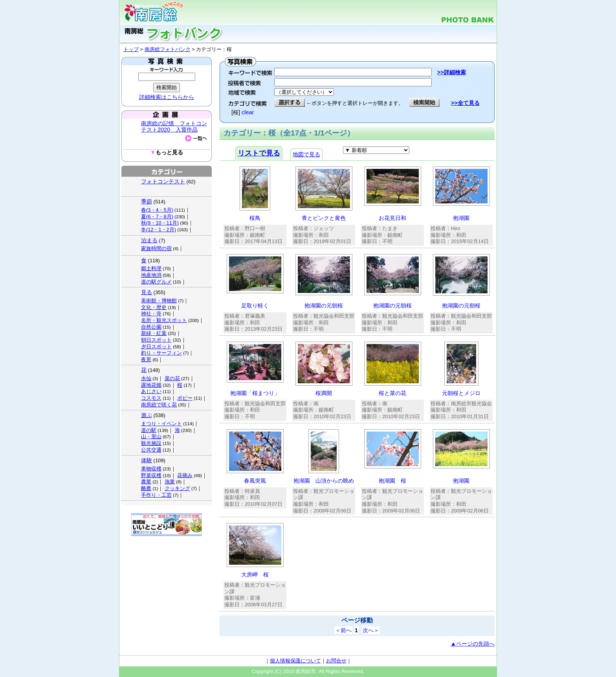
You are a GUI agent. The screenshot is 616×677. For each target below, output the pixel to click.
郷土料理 (151, 268)
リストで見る (259, 153)
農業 (146, 482)
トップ (131, 49)
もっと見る (167, 153)
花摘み (185, 475)
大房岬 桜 (255, 575)
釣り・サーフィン (161, 353)
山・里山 (151, 436)
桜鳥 (255, 218)
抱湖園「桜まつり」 (255, 393)
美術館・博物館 (159, 301)
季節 (147, 201)
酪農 (146, 488)
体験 (147, 460)
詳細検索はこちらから (167, 97)
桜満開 (324, 393)
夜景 (146, 360)
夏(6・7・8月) (157, 217)
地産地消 (151, 275)
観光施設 (151, 443)
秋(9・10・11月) (160, 223)
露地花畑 (151, 385)
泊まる (149, 240)
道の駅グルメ (156, 282)
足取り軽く (255, 306)
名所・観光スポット (164, 320)
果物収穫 (151, 469)
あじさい (151, 391)
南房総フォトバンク (168, 49)
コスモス (151, 398)
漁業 (170, 482)
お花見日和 (392, 218)
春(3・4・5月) (157, 210)
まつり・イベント (161, 424)
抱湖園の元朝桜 (324, 306)
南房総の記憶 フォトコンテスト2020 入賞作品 (174, 126)
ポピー (185, 398)
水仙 (146, 378)
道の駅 (149, 430)
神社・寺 (151, 314)
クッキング (177, 488)
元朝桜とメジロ (461, 393)
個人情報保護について (295, 661)
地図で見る (306, 154)
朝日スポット (156, 340)
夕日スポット (156, 347)
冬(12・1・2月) (159, 230)
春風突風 (255, 481)
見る (147, 292)
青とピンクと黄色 (324, 218)
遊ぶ (147, 415)
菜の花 (172, 378)
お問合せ (336, 661)
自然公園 (151, 327)
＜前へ (343, 630)
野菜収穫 (151, 475)
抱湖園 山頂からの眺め (324, 481)
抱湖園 (461, 218)
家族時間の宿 (156, 248)
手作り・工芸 (156, 495)
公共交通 (151, 450)
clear (248, 112)
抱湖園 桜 (392, 481)
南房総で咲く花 (159, 405)
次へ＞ (371, 630)
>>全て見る (465, 103)
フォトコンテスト (163, 181)
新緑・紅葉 (154, 333)
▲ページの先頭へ (473, 644)
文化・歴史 (154, 307)
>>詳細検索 (452, 72)
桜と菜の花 (392, 393)
